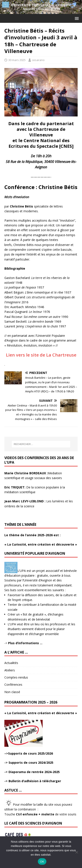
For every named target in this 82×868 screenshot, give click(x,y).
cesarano (38, 60)
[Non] (77, 852)
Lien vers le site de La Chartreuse (41, 355)
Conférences (13, 685)
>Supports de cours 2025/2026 (30, 753)
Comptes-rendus (16, 677)
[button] (76, 18)
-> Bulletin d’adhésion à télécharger (33, 781)
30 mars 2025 (17, 60)
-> (23, 643)
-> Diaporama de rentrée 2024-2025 (32, 772)
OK (42, 862)
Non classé (12, 692)
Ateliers (10, 670)
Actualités (11, 663)
